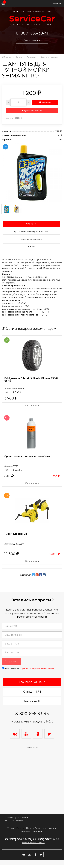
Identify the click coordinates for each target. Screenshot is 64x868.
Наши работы (33, 828)
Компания (26, 831)
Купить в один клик (32, 110)
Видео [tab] (31, 247)
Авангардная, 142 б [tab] (32, 682)
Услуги (11, 828)
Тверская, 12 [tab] (32, 701)
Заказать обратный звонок (33, 843)
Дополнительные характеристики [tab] (31, 231)
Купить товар (32, 406)
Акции (53, 828)
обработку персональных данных (38, 668)
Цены (45, 828)
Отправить (11, 661)
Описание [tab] (31, 224)
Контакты (38, 831)
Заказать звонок (32, 40)
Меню (58, 4)
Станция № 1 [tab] (32, 692)
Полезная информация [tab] (31, 239)
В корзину (45, 102)
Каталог (20, 828)
